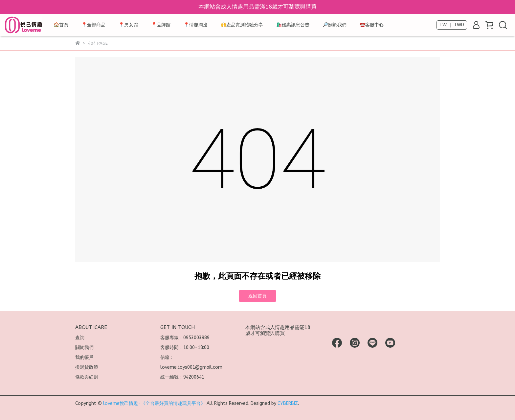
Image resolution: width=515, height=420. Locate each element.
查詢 (80, 338)
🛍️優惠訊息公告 (293, 25)
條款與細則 (87, 377)
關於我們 (84, 348)
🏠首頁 (61, 25)
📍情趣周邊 (196, 25)
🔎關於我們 (335, 25)
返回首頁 (257, 296)
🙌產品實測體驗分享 (242, 25)
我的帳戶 (84, 357)
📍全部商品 (93, 25)
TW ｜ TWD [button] (452, 25)
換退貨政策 (87, 367)
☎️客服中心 (372, 25)
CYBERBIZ (288, 403)
